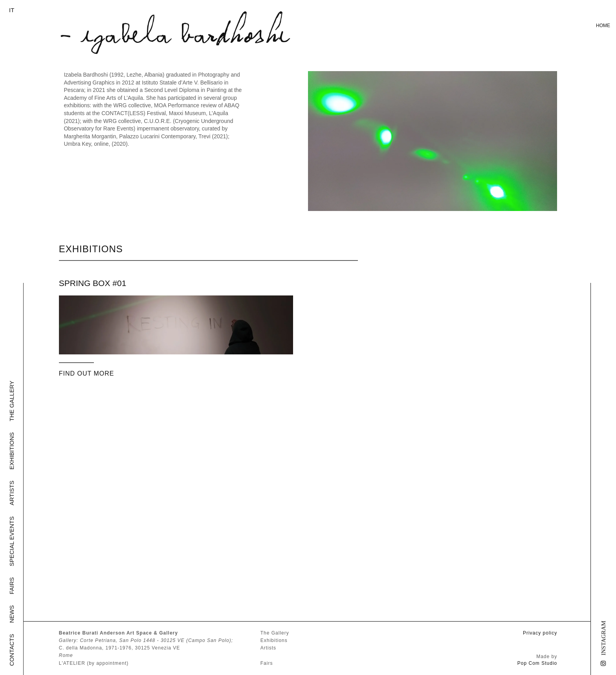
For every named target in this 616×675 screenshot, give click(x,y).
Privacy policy (540, 633)
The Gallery (12, 401)
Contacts (12, 650)
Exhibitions (12, 451)
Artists (12, 493)
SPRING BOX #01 (93, 283)
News (12, 614)
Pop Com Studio (537, 663)
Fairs (12, 586)
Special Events (12, 541)
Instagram (604, 638)
